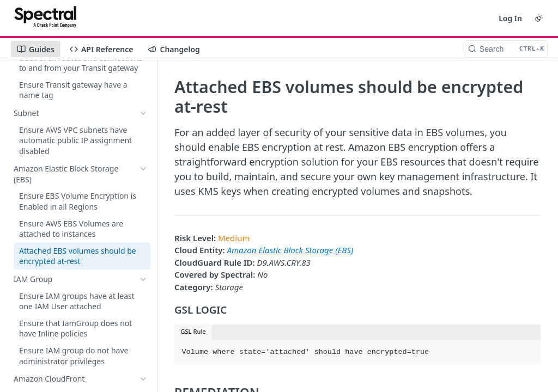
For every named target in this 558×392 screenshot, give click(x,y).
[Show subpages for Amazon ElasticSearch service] (143, 85)
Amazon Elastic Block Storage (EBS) (290, 250)
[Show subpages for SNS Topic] (143, 373)
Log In (510, 18)
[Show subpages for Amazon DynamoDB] (143, 119)
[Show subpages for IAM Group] (143, 279)
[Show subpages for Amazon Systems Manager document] (143, 346)
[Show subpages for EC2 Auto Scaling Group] (143, 329)
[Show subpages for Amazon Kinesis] (143, 69)
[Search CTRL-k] (506, 49)
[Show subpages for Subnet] (143, 152)
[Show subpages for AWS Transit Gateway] (143, 136)
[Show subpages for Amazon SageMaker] (143, 102)
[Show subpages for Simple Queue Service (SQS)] (143, 313)
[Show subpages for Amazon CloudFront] (143, 296)
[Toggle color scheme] (539, 18)
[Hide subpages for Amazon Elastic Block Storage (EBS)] (143, 169)
